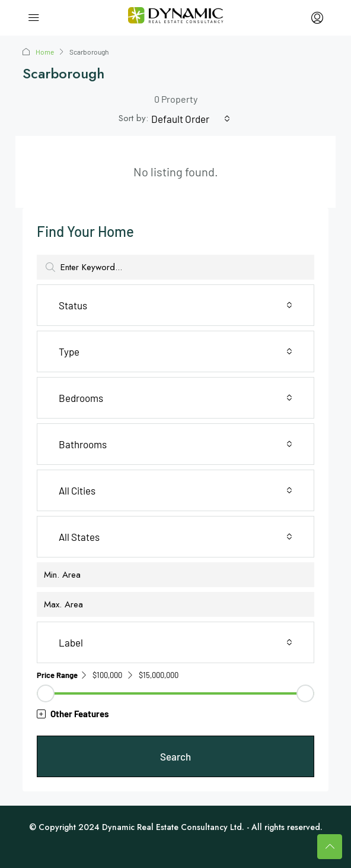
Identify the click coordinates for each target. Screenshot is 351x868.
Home (45, 52)
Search (175, 756)
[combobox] (191, 119)
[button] (175, 714)
